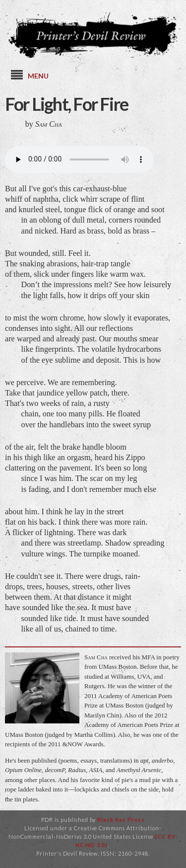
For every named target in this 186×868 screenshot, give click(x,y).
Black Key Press (121, 820)
